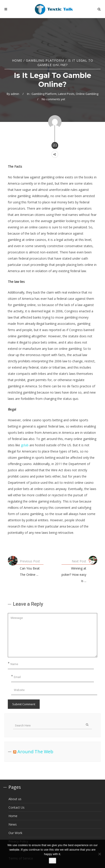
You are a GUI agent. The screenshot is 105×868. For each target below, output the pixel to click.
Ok (52, 861)
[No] (99, 854)
